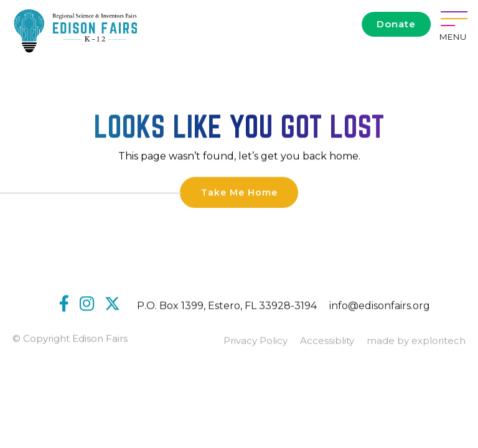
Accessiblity (327, 342)
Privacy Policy (255, 342)
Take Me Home (239, 193)
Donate (396, 24)
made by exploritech (416, 342)
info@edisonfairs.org (380, 307)
